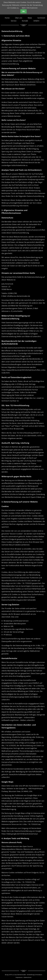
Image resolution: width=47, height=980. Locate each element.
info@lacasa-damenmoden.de (18, 296)
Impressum (19, 977)
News (30, 18)
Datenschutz (28, 977)
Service (14, 21)
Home (7, 18)
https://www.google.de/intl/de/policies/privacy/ (20, 834)
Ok (23, 11)
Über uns (19, 18)
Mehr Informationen (30, 8)
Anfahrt (36, 21)
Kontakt (25, 21)
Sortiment (41, 18)
